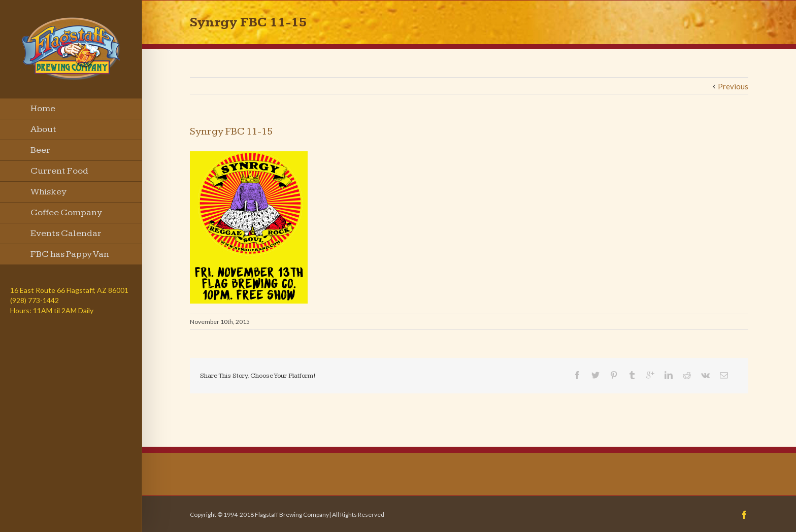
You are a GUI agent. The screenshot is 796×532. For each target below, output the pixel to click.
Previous (733, 86)
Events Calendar (66, 233)
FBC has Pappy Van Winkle (70, 257)
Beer (40, 150)
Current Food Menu (59, 174)
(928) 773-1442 (35, 300)
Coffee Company (66, 212)
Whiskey (48, 192)
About (43, 129)
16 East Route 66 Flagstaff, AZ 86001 (69, 290)
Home (43, 108)
